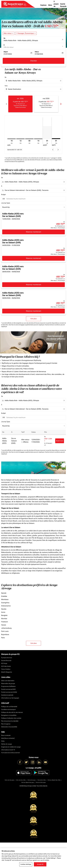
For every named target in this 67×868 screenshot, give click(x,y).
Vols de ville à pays (41, 782)
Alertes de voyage (6, 744)
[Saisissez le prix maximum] (35, 199)
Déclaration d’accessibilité (9, 727)
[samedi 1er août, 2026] (47, 133)
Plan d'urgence (6, 724)
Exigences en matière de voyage (11, 747)
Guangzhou (5, 603)
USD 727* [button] (52, 26)
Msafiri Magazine (7, 672)
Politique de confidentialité (9, 707)
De (4, 38)
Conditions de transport (8, 709)
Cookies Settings (26, 864)
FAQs (3, 741)
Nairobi (4, 593)
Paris (3, 638)
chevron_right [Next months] (61, 104)
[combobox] (34, 81)
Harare (4, 625)
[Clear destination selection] (61, 89)
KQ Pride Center (6, 666)
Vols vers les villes (21, 780)
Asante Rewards (6, 660)
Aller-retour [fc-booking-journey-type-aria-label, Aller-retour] (8, 33)
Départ (6, 52)
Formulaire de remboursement (10, 753)
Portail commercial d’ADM (9, 692)
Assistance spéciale (7, 695)
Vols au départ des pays (28, 782)
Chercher (34, 61)
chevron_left (53, 150)
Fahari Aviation (6, 669)
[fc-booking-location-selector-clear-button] (63, 39)
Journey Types (6, 203)
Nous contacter (6, 735)
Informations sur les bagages (10, 698)
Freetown (5, 622)
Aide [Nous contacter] (8, 738)
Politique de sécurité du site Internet (12, 712)
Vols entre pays (32, 780)
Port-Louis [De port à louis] (5, 631)
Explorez (43, 5)
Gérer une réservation (8, 681)
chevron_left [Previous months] (6, 104)
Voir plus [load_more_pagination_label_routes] (33, 643)
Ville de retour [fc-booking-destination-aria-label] (9, 47)
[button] (26, 33)
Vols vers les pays (9, 780)
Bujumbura (5, 634)
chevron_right (58, 150)
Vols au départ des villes (54, 780)
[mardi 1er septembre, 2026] (56, 139)
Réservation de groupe (8, 683)
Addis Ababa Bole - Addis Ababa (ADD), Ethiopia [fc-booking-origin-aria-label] (21, 40)
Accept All (40, 864)
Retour (37, 52)
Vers (6, 86)
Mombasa (5, 599)
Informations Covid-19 (8, 750)
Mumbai (4, 619)
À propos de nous (56, 5)
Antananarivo (6, 606)
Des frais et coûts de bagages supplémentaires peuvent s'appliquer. (27, 325)
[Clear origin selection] (61, 81)
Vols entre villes (42, 780)
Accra (3, 612)
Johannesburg (6, 628)
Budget (3, 194)
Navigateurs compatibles (9, 715)
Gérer (50, 5)
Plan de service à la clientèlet (10, 721)
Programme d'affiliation (8, 686)
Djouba (4, 609)
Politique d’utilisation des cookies (11, 718)
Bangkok (4, 615)
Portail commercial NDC (8, 689)
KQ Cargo (4, 663)
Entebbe (4, 596)
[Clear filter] (64, 182)
